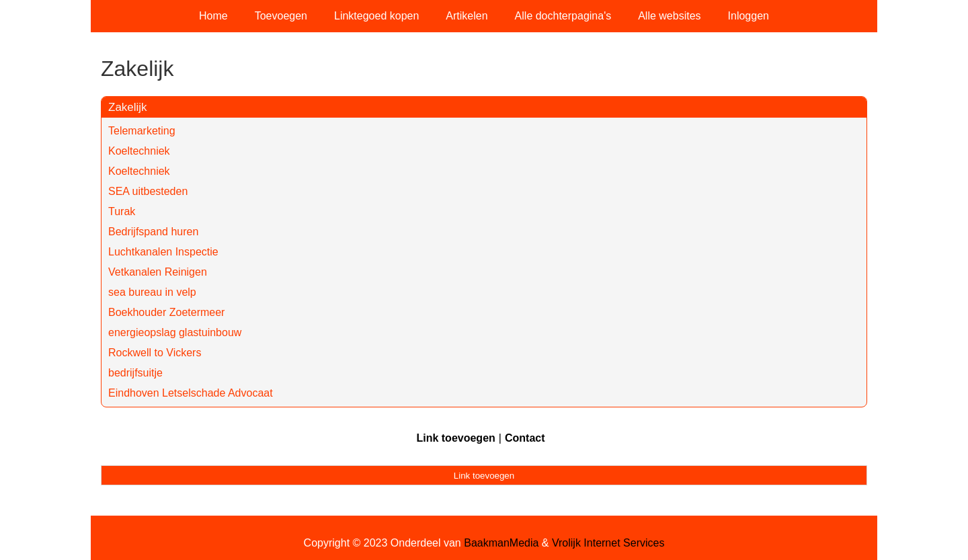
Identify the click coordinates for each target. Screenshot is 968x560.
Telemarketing (142, 131)
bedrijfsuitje (135, 373)
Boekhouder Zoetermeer (166, 312)
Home (213, 16)
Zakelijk (128, 107)
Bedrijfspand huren (153, 232)
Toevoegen (281, 16)
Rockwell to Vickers (155, 353)
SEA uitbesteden (148, 191)
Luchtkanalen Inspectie (163, 252)
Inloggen (749, 16)
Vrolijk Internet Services (608, 543)
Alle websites (669, 16)
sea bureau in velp (152, 292)
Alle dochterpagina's (563, 16)
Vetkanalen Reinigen (158, 272)
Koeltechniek (139, 151)
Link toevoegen (455, 438)
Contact (525, 438)
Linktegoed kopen (376, 16)
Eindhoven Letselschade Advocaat (191, 393)
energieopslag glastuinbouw (175, 332)
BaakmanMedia (501, 543)
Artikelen (467, 16)
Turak (122, 211)
